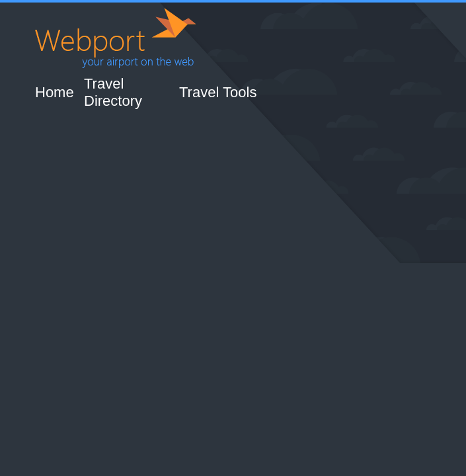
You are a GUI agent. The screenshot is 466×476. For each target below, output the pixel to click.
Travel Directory (113, 92)
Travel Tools (218, 92)
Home (55, 92)
